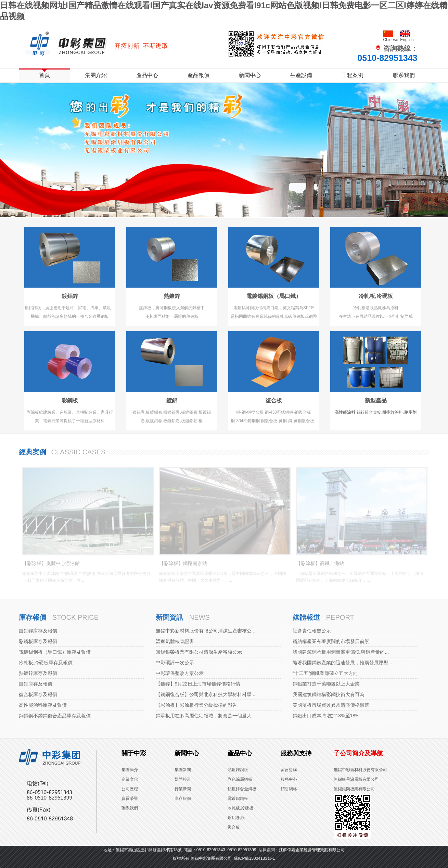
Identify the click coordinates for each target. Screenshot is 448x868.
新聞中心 (250, 75)
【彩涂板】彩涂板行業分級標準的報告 (196, 705)
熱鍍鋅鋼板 (238, 770)
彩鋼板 (70, 400)
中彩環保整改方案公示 (180, 673)
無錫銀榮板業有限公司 (354, 789)
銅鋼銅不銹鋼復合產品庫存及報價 (55, 716)
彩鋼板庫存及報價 (38, 641)
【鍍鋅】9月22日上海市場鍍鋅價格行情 (198, 684)
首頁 (44, 75)
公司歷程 (130, 789)
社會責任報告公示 (312, 631)
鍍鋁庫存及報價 (36, 684)
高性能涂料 (345, 412)
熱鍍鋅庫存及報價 (38, 673)
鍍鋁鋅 (70, 296)
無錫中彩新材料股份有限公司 (360, 770)
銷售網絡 (289, 789)
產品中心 (147, 75)
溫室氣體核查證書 (175, 641)
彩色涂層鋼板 (240, 779)
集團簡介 (130, 770)
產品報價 (199, 75)
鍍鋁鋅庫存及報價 (38, 631)
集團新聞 (183, 770)
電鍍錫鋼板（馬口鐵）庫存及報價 (55, 652)
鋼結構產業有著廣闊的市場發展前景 (331, 641)
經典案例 (33, 452)
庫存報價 (33, 617)
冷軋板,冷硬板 (376, 296)
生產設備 (301, 75)
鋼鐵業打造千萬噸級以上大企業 (326, 684)
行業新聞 (183, 789)
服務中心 (289, 779)
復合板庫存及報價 (38, 694)
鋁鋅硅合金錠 (369, 412)
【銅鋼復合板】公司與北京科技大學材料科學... (206, 694)
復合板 (274, 400)
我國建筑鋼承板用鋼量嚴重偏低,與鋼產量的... (341, 652)
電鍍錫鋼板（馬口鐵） (274, 296)
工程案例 (353, 75)
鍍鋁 (172, 400)
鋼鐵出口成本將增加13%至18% (326, 716)
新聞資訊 (169, 617)
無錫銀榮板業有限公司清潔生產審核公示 (199, 652)
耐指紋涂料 (393, 412)
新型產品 (376, 400)
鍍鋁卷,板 (236, 818)
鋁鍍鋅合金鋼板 (242, 789)
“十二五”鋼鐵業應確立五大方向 (325, 673)
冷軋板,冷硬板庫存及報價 (46, 663)
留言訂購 (289, 770)
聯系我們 (404, 75)
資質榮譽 (130, 798)
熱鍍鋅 (172, 296)
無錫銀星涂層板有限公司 (356, 779)
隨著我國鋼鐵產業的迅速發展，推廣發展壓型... (343, 663)
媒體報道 (306, 617)
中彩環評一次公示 (175, 663)
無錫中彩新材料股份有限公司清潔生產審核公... (206, 631)
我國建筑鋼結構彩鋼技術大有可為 (329, 694)
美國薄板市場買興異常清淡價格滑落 (331, 705)
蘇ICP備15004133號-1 (254, 858)
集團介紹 (96, 75)
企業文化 (130, 779)
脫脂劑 (410, 412)
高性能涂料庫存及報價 (43, 705)
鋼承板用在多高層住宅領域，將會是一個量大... (206, 716)
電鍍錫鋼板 (238, 798)
